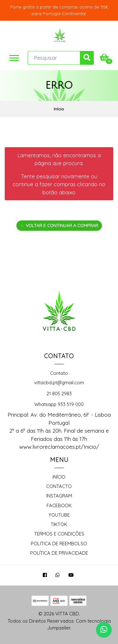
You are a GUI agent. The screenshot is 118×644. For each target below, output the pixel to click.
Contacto (59, 486)
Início (59, 477)
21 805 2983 (59, 394)
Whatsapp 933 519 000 (59, 404)
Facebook (59, 505)
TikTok (59, 524)
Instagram (59, 496)
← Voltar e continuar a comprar (59, 225)
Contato (59, 373)
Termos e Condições (59, 534)
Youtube (59, 515)
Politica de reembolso (59, 544)
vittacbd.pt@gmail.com (59, 383)
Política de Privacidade (59, 553)
